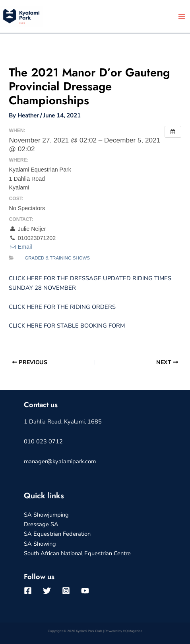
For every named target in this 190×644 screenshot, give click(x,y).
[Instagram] (66, 591)
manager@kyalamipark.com (60, 461)
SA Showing (40, 544)
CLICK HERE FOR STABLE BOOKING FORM (67, 326)
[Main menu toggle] (182, 16)
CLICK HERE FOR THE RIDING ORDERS (62, 307)
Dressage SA (41, 524)
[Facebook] (28, 591)
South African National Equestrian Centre (77, 553)
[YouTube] (85, 591)
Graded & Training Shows (57, 258)
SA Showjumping (46, 515)
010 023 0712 (43, 441)
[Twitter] (47, 591)
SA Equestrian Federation (57, 534)
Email (20, 247)
